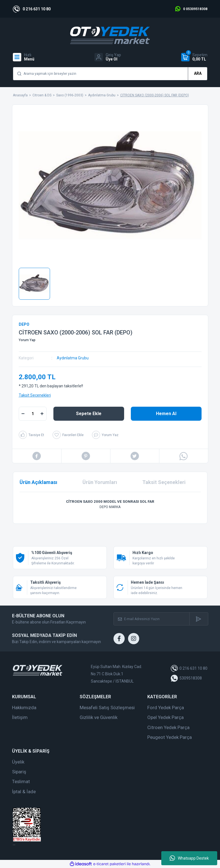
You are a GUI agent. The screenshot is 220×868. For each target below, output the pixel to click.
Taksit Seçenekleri (35, 395)
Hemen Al (166, 414)
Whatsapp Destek (189, 858)
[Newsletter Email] (152, 619)
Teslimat (21, 781)
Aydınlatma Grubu (73, 358)
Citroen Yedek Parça (168, 727)
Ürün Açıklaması (38, 482)
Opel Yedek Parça (165, 717)
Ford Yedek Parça (166, 708)
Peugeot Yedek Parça (170, 737)
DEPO (24, 324)
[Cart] (194, 57)
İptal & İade (24, 792)
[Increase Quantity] (42, 414)
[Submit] (199, 619)
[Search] (110, 74)
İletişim (20, 717)
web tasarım (14, 845)
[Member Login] (108, 57)
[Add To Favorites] (68, 435)
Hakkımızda (24, 708)
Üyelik (18, 762)
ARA (198, 73)
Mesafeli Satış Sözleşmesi (107, 708)
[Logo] (110, 35)
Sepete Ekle (89, 414)
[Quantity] (33, 414)
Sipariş (19, 772)
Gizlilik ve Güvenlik (99, 717)
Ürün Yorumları (100, 482)
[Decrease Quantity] (23, 414)
